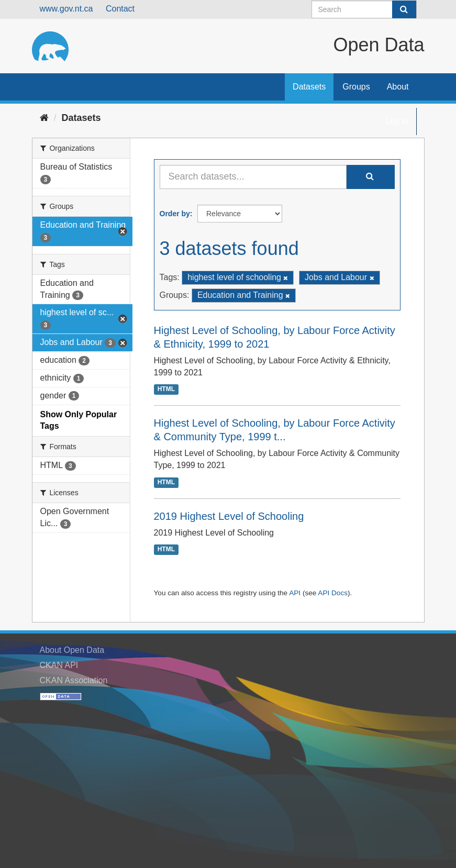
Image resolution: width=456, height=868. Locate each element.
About (398, 87)
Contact (120, 9)
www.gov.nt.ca (66, 9)
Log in (397, 121)
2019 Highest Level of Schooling (229, 516)
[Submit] (404, 9)
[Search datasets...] (253, 177)
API (295, 593)
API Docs (333, 593)
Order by (175, 214)
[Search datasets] (364, 9)
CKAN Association (74, 680)
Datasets (309, 87)
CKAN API (59, 665)
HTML (166, 390)
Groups (356, 87)
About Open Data (72, 650)
